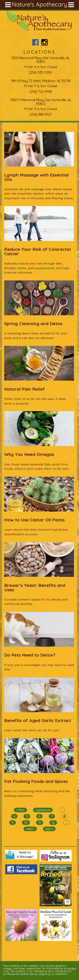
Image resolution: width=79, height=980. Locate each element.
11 (40, 823)
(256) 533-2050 (41, 72)
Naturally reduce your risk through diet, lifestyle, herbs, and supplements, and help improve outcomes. (37, 268)
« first (20, 810)
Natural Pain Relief (25, 389)
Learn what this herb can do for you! (32, 730)
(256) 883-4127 (41, 114)
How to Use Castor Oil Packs (34, 520)
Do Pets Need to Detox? (30, 655)
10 (26, 823)
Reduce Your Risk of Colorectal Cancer (37, 251)
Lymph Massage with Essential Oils (36, 177)
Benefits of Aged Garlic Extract (38, 720)
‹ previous (43, 810)
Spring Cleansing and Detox (33, 323)
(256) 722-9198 (41, 92)
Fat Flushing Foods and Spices (36, 781)
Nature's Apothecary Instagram (44, 42)
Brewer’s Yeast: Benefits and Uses (35, 587)
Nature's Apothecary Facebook (35, 42)
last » (49, 829)
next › (30, 829)
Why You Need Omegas (29, 454)
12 (53, 823)
